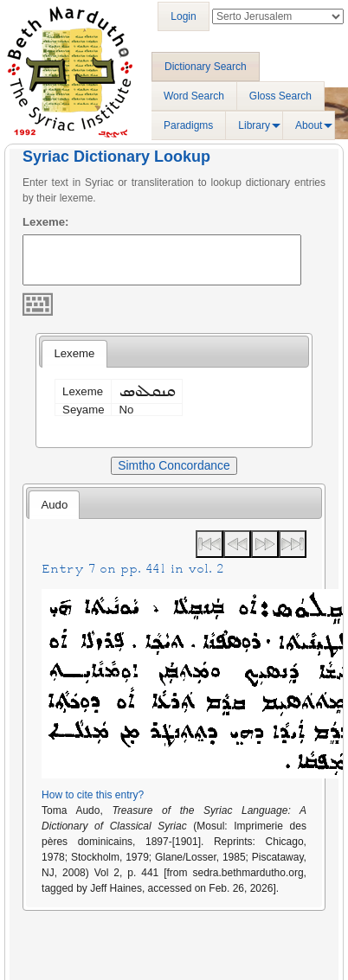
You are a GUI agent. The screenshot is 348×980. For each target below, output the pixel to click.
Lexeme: (46, 222)
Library (254, 125)
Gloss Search (280, 96)
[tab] (74, 354)
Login (183, 16)
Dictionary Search (206, 67)
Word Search (194, 96)
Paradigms (188, 125)
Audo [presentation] (54, 505)
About (309, 125)
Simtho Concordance (174, 465)
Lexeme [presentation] (74, 353)
